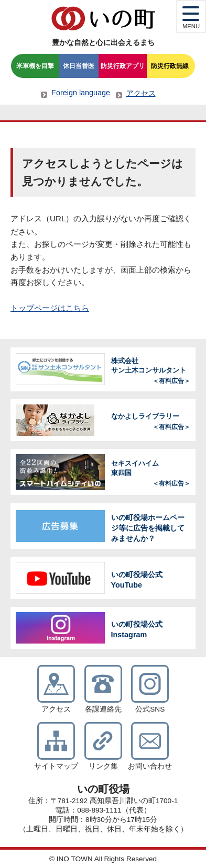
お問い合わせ (150, 766)
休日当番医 (79, 66)
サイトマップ (56, 766)
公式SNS (150, 709)
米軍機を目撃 (35, 66)
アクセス (141, 93)
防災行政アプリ (123, 66)
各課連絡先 (103, 709)
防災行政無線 (170, 66)
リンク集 (103, 766)
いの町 (103, 18)
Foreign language (81, 93)
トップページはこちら (50, 308)
